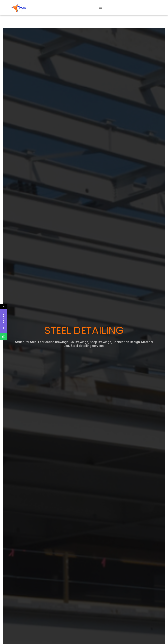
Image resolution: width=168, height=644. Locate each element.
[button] (100, 7)
